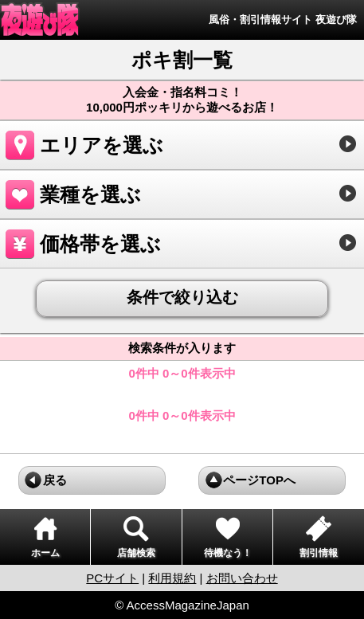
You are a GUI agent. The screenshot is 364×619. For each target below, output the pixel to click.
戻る (55, 480)
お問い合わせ (242, 578)
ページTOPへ (259, 480)
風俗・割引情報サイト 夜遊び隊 (283, 20)
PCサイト (112, 578)
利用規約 (172, 578)
